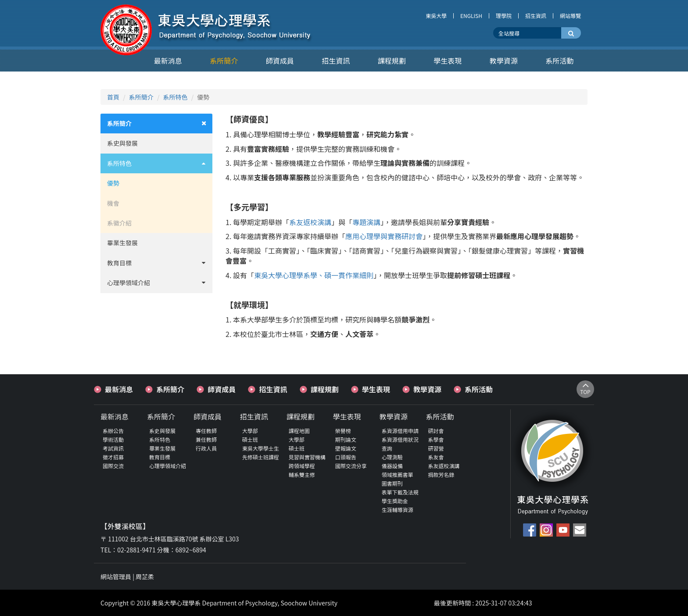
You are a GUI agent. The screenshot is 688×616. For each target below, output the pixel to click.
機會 (113, 203)
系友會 (436, 457)
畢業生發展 (122, 243)
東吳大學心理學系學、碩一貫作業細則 (314, 275)
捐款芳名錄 (441, 475)
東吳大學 (436, 16)
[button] (168, 61)
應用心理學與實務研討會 (384, 236)
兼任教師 (206, 439)
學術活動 (113, 439)
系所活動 (479, 389)
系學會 (436, 439)
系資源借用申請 (400, 431)
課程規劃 (325, 389)
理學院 (504, 16)
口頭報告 (346, 457)
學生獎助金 (395, 501)
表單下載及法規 (400, 492)
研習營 (436, 448)
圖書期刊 (392, 483)
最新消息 (119, 389)
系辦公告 (113, 431)
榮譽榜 (343, 431)
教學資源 (427, 389)
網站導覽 (570, 16)
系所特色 (176, 97)
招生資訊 (536, 16)
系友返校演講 (310, 222)
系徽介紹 (119, 223)
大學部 (250, 431)
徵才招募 (113, 457)
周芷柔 (145, 577)
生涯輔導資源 (398, 510)
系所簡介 (141, 97)
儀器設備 (392, 466)
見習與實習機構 (307, 457)
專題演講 (366, 222)
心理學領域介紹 (160, 283)
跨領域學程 (302, 466)
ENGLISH (471, 16)
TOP (585, 389)
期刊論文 (346, 439)
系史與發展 (122, 143)
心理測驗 (392, 457)
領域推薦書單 (398, 475)
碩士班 (250, 439)
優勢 (113, 183)
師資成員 (222, 389)
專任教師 (206, 431)
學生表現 (376, 389)
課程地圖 (299, 431)
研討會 (436, 431)
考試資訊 (113, 448)
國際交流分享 (351, 466)
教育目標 (160, 263)
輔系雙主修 (302, 475)
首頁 (113, 97)
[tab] (156, 124)
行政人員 (206, 448)
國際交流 (113, 466)
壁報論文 (346, 448)
